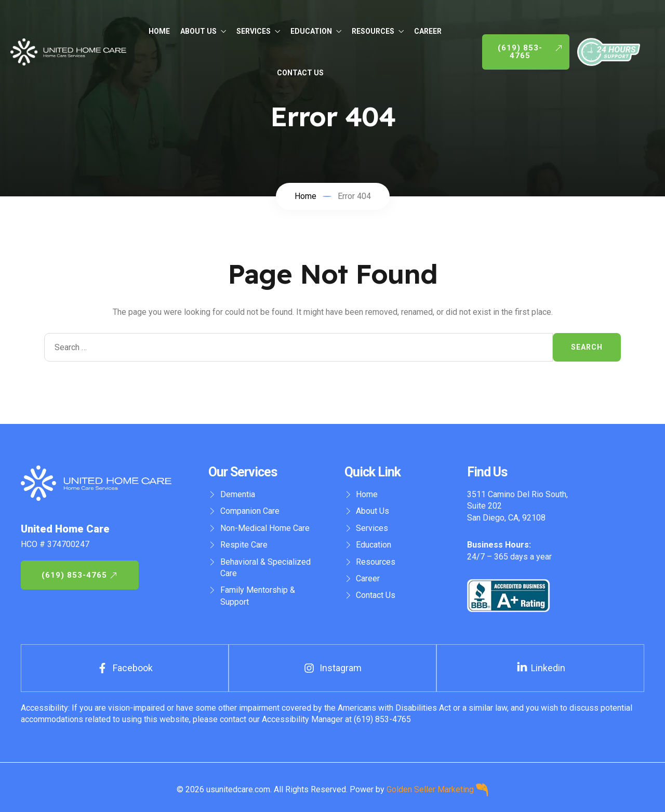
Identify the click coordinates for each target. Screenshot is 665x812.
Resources (378, 31)
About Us (203, 31)
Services (258, 31)
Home (159, 31)
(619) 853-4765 (381, 719)
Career (428, 31)
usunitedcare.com (238, 789)
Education (316, 31)
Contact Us (300, 73)
